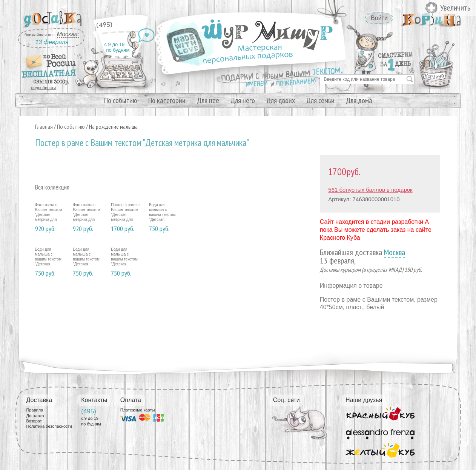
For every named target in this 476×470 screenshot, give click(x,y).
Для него (243, 100)
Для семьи (320, 100)
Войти (379, 18)
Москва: (68, 34)
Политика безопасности (49, 426)
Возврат (34, 421)
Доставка (35, 416)
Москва (395, 252)
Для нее (208, 100)
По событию (121, 100)
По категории (167, 100)
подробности (44, 88)
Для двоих (281, 100)
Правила (35, 410)
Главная (44, 126)
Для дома (359, 100)
